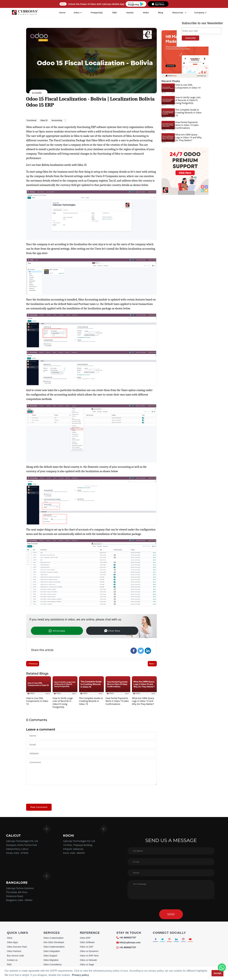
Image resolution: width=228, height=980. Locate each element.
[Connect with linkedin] (179, 940)
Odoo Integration (52, 951)
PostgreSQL (97, 13)
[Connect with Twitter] (164, 940)
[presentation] (50, 793)
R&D (115, 13)
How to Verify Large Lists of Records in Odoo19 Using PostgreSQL (63, 703)
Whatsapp (47, 631)
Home (62, 13)
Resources (178, 13)
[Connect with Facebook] (156, 940)
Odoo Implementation (54, 947)
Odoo (10, 938)
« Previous (33, 664)
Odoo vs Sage (87, 964)
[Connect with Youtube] (195, 940)
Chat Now (81, 631)
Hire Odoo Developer (54, 942)
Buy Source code (15, 956)
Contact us (12, 960)
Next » (152, 664)
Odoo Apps (12, 942)
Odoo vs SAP (87, 947)
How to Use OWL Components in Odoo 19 (37, 701)
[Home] (25, 13)
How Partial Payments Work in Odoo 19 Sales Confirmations (117, 701)
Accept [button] (218, 973)
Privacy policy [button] (80, 975)
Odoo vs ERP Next (89, 956)
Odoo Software (87, 942)
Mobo (146, 13)
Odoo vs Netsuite (88, 960)
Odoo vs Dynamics (89, 951)
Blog (161, 13)
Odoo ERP (85, 938)
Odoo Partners (14, 951)
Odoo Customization (53, 938)
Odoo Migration (51, 960)
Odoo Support (50, 956)
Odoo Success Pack (17, 947)
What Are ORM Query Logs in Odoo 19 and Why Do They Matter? (143, 701)
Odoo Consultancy (52, 964)
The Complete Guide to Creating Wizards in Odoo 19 (91, 701)
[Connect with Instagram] (187, 940)
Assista (130, 13)
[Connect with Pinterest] (171, 940)
